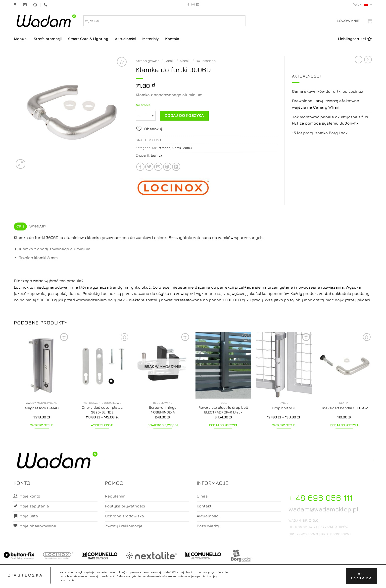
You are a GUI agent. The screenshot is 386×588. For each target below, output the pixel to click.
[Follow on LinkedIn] (198, 5)
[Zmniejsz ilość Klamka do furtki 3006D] (139, 116)
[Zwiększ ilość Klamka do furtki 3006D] (153, 116)
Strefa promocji (48, 39)
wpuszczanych (248, 237)
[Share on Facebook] (140, 167)
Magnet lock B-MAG (42, 408)
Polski (362, 5)
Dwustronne (206, 61)
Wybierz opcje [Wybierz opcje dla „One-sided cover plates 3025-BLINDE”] (102, 425)
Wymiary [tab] (38, 226)
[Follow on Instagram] (193, 5)
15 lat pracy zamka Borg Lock (320, 133)
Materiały (150, 39)
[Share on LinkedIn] (176, 167)
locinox (157, 156)
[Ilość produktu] (146, 116)
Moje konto (173, 580)
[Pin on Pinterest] (167, 167)
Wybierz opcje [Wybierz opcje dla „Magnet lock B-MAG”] (42, 425)
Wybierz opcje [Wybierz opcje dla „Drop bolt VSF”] (284, 425)
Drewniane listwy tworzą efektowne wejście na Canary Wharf (326, 104)
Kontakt (172, 39)
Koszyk (193, 580)
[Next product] (359, 60)
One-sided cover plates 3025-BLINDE (102, 410)
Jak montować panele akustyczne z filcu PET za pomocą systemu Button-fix (331, 120)
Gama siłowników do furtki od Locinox (328, 91)
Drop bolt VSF (284, 408)
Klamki (185, 61)
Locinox (22, 287)
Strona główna (148, 61)
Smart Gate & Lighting (88, 39)
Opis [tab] (21, 226)
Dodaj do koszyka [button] (223, 425)
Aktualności (125, 39)
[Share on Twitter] (149, 167)
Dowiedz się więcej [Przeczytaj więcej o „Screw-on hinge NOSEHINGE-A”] (163, 425)
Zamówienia (213, 580)
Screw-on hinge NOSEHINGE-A (163, 410)
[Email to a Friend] (158, 167)
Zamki (170, 61)
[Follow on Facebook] (188, 5)
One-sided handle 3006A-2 (344, 408)
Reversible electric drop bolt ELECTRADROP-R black (223, 410)
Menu (21, 39)
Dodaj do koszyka (184, 115)
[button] (348, 21)
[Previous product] (368, 60)
